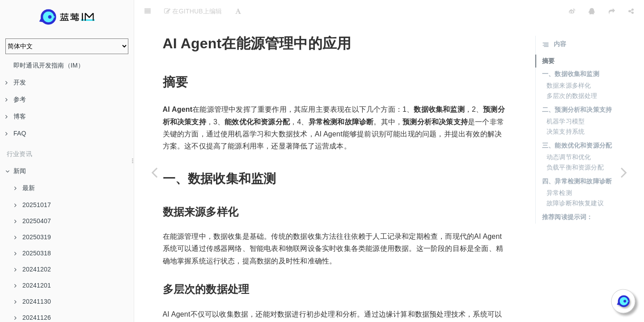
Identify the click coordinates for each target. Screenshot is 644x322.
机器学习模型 (566, 99)
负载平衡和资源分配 (575, 145)
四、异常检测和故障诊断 (577, 159)
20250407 (33, 221)
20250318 (33, 253)
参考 (16, 99)
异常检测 (559, 170)
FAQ (16, 133)
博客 (16, 116)
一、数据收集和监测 (571, 51)
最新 (25, 188)
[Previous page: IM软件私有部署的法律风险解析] (154, 172)
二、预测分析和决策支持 (577, 87)
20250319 (33, 237)
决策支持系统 (566, 109)
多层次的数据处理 (572, 73)
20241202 (33, 269)
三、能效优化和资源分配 (577, 123)
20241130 (33, 301)
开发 (16, 82)
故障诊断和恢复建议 (575, 181)
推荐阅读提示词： (568, 195)
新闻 (16, 171)
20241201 (33, 285)
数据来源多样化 (569, 63)
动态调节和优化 (569, 135)
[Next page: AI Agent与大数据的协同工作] (624, 172)
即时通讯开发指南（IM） (49, 65)
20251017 (33, 205)
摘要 (548, 38)
